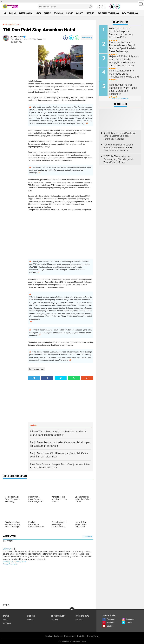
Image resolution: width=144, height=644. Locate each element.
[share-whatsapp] (77, 38)
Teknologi (59, 13)
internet (90, 13)
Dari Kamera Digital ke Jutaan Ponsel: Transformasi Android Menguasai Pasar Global (118, 148)
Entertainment (58, 616)
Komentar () (87, 38)
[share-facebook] (65, 38)
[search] (65, 6)
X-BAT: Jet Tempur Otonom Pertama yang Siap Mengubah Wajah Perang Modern (118, 159)
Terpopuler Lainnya (120, 98)
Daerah (13, 13)
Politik (47, 13)
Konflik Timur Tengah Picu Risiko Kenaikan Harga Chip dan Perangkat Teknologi (120, 136)
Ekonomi (31, 616)
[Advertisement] (14, 87)
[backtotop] (72, 610)
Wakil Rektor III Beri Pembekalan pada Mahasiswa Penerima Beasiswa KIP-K (124, 31)
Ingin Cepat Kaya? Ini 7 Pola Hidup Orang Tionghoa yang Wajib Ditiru (123, 73)
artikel (55, 620)
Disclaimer (58, 636)
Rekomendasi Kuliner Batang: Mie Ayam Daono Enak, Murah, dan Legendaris (124, 88)
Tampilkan (88, 536)
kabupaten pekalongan (108, 13)
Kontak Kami (70, 636)
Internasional (26, 13)
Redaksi (48, 636)
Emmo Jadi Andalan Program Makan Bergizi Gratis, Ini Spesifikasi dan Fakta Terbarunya (124, 46)
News (38, 13)
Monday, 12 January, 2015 (14, 562)
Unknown (7, 549)
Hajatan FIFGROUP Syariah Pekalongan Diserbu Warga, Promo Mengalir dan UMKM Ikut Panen (123, 61)
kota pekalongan (130, 13)
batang (70, 13)
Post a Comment (10, 564)
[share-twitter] (71, 38)
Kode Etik (81, 636)
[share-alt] (34, 378)
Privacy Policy (93, 636)
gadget (79, 13)
